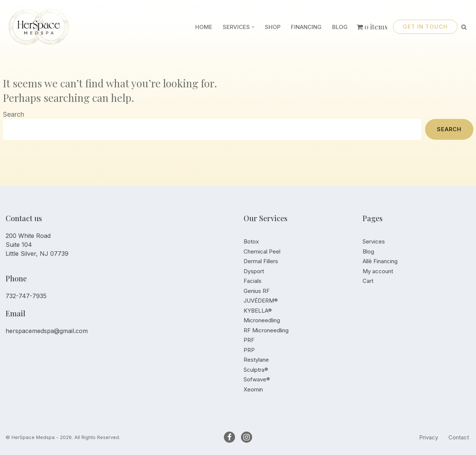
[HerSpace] (43, 27)
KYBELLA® (258, 311)
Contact (459, 437)
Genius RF (257, 291)
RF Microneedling (266, 330)
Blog (340, 27)
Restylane (256, 360)
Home (204, 27)
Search (14, 114)
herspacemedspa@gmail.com (47, 331)
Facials (253, 281)
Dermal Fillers (261, 261)
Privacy (429, 437)
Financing (306, 27)
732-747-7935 (26, 296)
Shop (273, 27)
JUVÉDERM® (261, 301)
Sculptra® (256, 370)
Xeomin (253, 389)
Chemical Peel (262, 251)
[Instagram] (247, 437)
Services (374, 241)
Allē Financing (380, 261)
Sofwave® (257, 379)
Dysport (254, 271)
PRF (249, 340)
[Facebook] (229, 437)
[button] (253, 27)
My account (378, 271)
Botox (251, 241)
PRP (249, 350)
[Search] (464, 27)
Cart (368, 281)
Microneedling (262, 320)
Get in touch (425, 27)
